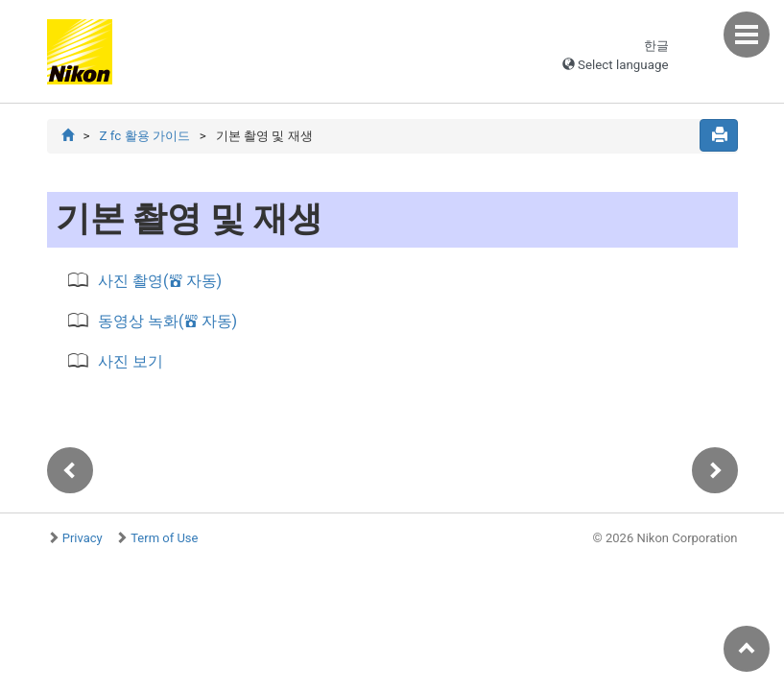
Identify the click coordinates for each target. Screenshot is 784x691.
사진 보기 (131, 361)
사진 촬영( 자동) (160, 281)
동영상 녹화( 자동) (167, 321)
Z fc (144, 136)
